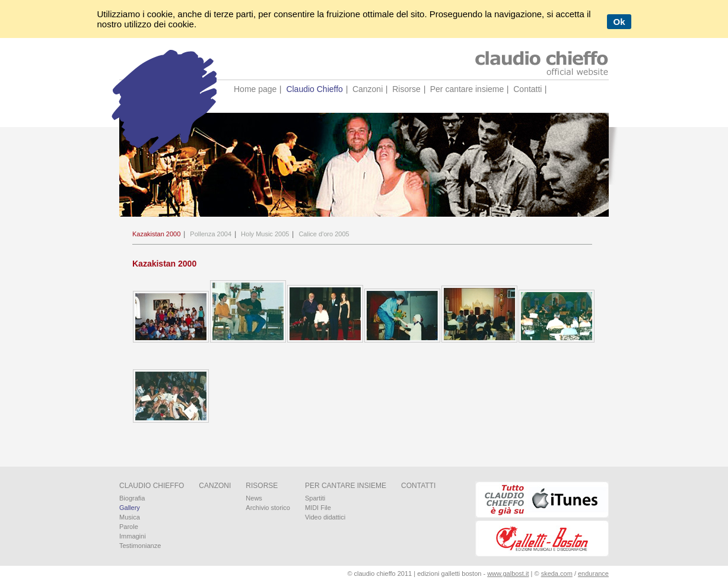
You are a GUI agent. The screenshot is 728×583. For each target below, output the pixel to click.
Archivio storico (268, 508)
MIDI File (318, 508)
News (254, 498)
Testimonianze (140, 546)
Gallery (130, 508)
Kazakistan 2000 (156, 234)
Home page (255, 89)
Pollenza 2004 (211, 234)
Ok (619, 22)
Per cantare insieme (467, 89)
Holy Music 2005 (265, 234)
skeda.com (557, 574)
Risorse (406, 89)
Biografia (132, 498)
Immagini (133, 536)
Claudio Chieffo (314, 89)
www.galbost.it (508, 574)
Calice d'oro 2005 (324, 234)
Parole (129, 527)
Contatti (527, 89)
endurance (593, 574)
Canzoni (368, 89)
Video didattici (325, 517)
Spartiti (315, 498)
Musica (130, 517)
